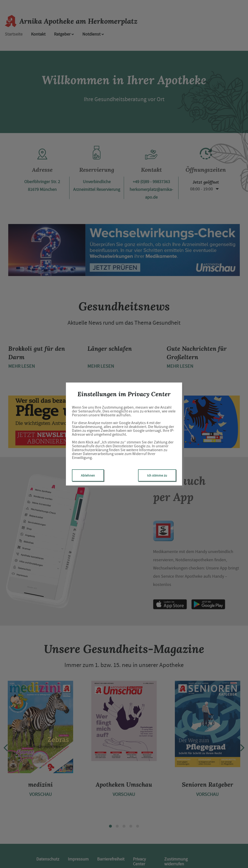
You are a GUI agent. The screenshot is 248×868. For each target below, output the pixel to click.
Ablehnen (88, 475)
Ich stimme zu (157, 475)
